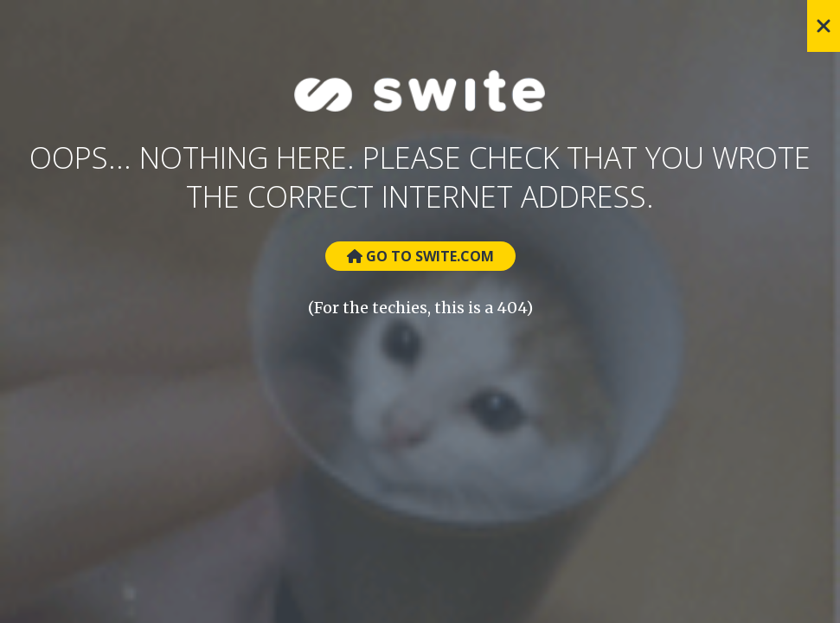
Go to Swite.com (420, 256)
